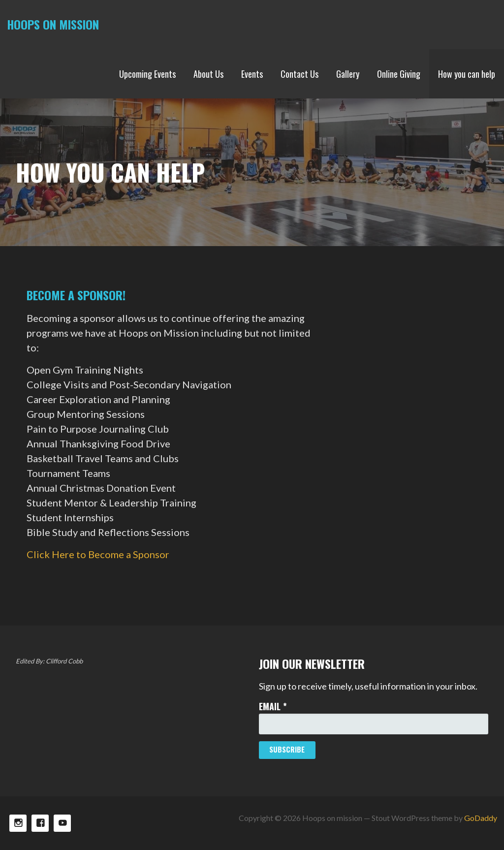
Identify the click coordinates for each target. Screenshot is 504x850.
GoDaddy (481, 818)
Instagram (18, 823)
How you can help (467, 74)
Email (273, 706)
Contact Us (299, 74)
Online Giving (399, 74)
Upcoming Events (147, 74)
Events (252, 74)
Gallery (348, 74)
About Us (208, 74)
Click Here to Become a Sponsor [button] (98, 554)
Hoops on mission (53, 24)
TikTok (62, 823)
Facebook (40, 823)
